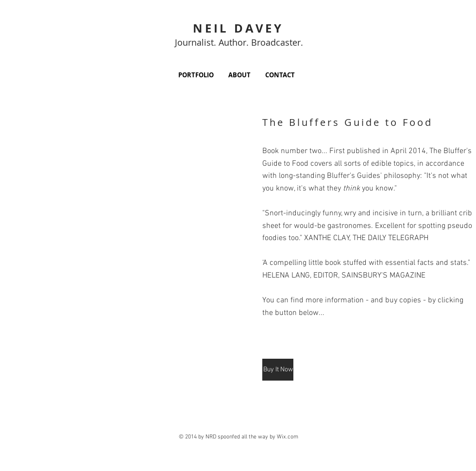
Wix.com (288, 437)
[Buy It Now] (278, 370)
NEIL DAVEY (238, 28)
